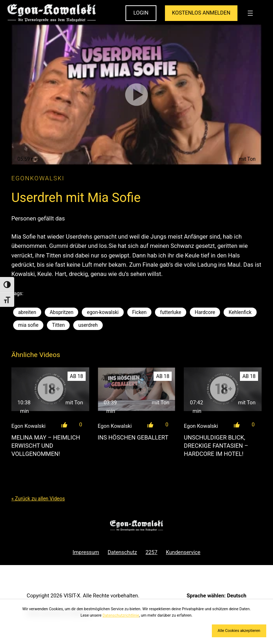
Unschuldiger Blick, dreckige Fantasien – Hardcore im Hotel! (216, 446)
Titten (58, 325)
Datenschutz (122, 552)
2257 (151, 552)
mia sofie (28, 325)
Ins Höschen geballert (133, 438)
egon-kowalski (103, 312)
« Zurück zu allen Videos (38, 499)
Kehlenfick (240, 312)
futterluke (170, 312)
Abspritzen (62, 312)
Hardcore (205, 312)
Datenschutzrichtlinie (121, 615)
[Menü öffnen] (250, 13)
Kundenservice (183, 552)
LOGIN (141, 13)
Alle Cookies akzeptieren (239, 631)
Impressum (86, 552)
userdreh (88, 325)
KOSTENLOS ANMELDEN (201, 13)
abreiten (27, 312)
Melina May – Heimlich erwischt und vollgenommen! (46, 446)
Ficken (140, 312)
